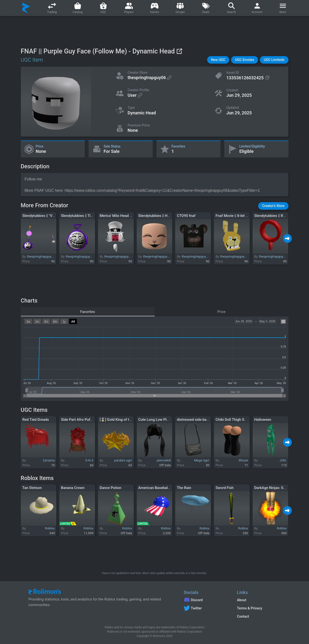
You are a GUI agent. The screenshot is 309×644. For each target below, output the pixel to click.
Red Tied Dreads (36, 420)
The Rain (184, 488)
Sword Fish (225, 488)
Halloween (263, 420)
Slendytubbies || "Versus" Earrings (49, 216)
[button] (218, 60)
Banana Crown (73, 488)
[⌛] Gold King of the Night (121, 420)
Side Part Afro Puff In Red (82, 420)
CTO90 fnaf (186, 216)
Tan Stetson (32, 488)
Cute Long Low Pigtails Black (162, 420)
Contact (243, 616)
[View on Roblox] (179, 51)
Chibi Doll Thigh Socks (234, 420)
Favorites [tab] (87, 312)
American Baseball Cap (157, 488)
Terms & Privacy (249, 608)
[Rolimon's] (26, 8)
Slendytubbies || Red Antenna (278, 216)
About (241, 600)
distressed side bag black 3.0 (200, 420)
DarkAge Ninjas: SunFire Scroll (279, 488)
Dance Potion (111, 488)
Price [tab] (221, 312)
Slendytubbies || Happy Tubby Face (166, 216)
